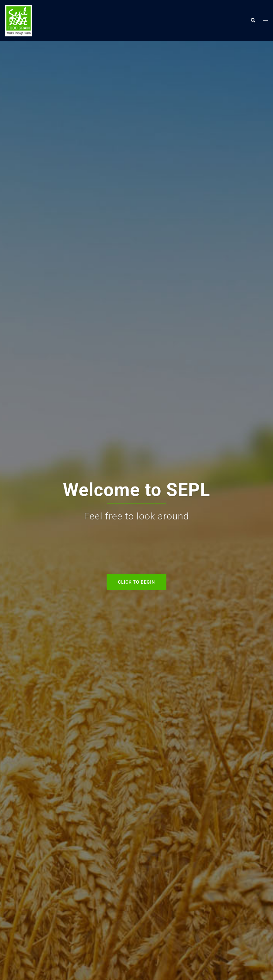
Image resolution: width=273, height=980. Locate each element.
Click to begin (136, 582)
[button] (253, 21)
